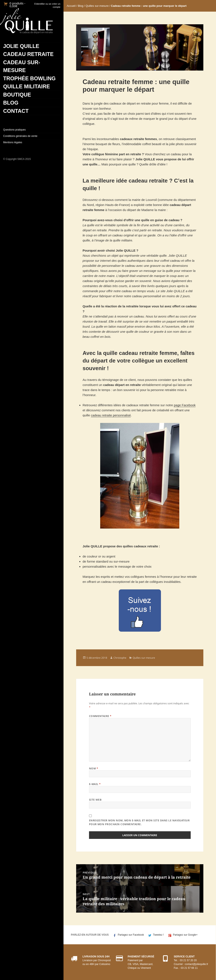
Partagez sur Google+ (185, 935)
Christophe (120, 658)
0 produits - (17, 5)
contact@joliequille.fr (196, 964)
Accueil (71, 6)
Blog (11, 103)
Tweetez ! (158, 935)
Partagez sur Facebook (131, 935)
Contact (16, 111)
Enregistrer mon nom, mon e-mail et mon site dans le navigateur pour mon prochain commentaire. (139, 822)
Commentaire (100, 716)
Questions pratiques (14, 130)
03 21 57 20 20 (188, 960)
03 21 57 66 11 (189, 968)
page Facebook (185, 405)
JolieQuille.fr (26, 21)
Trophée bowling (29, 78)
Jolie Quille (21, 46)
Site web (95, 800)
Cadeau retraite (28, 54)
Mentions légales (13, 142)
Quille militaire (27, 86)
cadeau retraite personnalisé (111, 415)
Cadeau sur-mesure (22, 66)
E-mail (95, 784)
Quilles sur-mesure (97, 6)
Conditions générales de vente (20, 136)
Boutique (17, 95)
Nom (94, 768)
